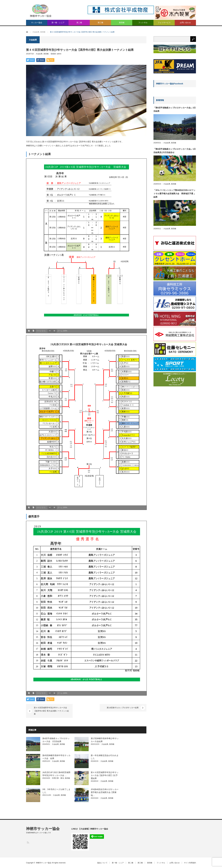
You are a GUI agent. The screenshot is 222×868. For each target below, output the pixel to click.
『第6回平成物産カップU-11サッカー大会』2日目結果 (175, 109)
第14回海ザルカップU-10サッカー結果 (123, 708)
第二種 (79, 23)
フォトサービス (164, 23)
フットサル (143, 23)
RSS (28, 842)
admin (59, 54)
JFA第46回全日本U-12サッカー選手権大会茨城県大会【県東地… (105, 792)
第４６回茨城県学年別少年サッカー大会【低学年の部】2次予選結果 (105, 775)
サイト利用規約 (190, 863)
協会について (102, 863)
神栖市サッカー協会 (43, 829)
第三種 (100, 23)
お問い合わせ (185, 23)
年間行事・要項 (58, 778)
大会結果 (39, 54)
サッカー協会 (37, 23)
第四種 (122, 23)
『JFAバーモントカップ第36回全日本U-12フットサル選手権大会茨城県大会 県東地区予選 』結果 (175, 194)
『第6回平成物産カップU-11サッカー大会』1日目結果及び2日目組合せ (175, 151)
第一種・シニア (58, 23)
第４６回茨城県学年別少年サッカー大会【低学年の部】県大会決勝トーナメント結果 (51, 711)
